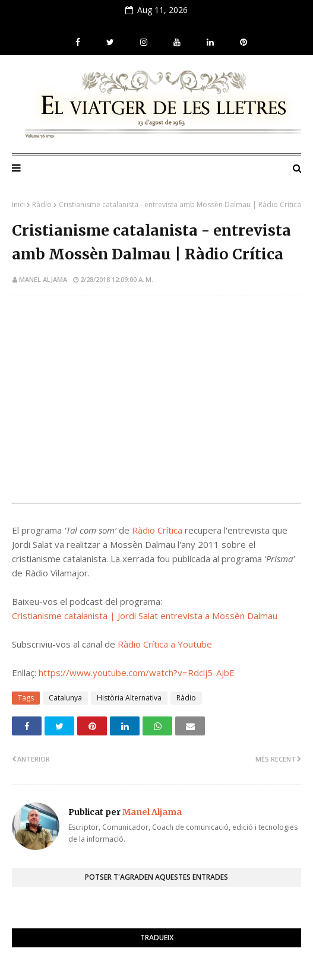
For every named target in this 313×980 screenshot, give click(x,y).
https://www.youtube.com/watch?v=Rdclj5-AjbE (137, 673)
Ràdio (42, 204)
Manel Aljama (43, 279)
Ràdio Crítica (157, 530)
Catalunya (65, 698)
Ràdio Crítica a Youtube (165, 644)
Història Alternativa (129, 698)
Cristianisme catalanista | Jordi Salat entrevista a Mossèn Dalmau (145, 616)
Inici (18, 204)
